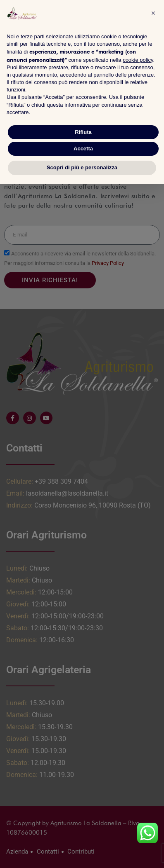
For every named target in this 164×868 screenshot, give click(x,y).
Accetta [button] (83, 149)
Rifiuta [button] (83, 132)
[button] (153, 13)
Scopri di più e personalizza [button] (82, 167)
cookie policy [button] (138, 60)
